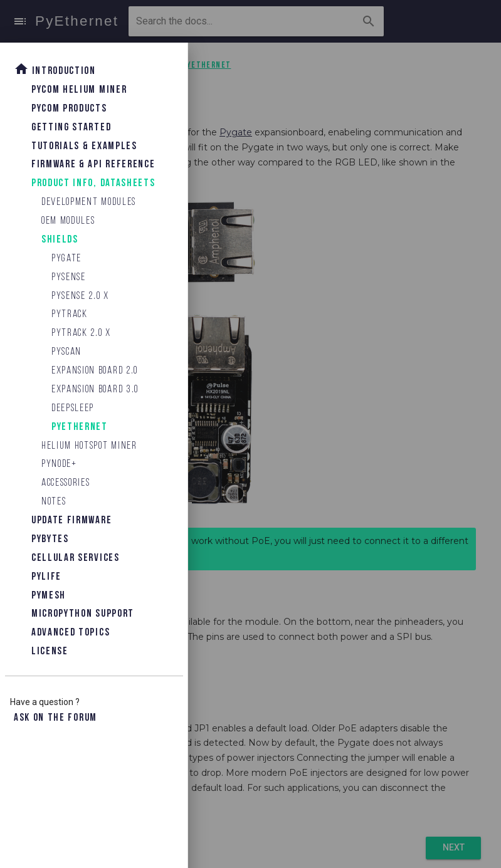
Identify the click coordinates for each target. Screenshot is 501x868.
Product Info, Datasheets (93, 183)
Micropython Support (83, 614)
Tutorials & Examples (84, 146)
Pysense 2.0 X (80, 296)
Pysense (69, 277)
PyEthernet (80, 427)
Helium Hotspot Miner (89, 446)
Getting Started (71, 128)
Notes (54, 502)
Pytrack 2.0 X (81, 333)
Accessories (66, 483)
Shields (60, 240)
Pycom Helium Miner (79, 90)
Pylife (46, 577)
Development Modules (89, 202)
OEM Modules (68, 221)
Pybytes (50, 539)
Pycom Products (69, 109)
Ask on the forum (55, 718)
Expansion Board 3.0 (95, 390)
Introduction (55, 69)
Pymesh (49, 596)
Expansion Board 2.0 (95, 371)
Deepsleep (73, 408)
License (50, 651)
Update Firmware (71, 520)
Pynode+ (59, 464)
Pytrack (70, 314)
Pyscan (66, 352)
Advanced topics (71, 633)
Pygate (66, 259)
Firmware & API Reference (93, 165)
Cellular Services (76, 558)
